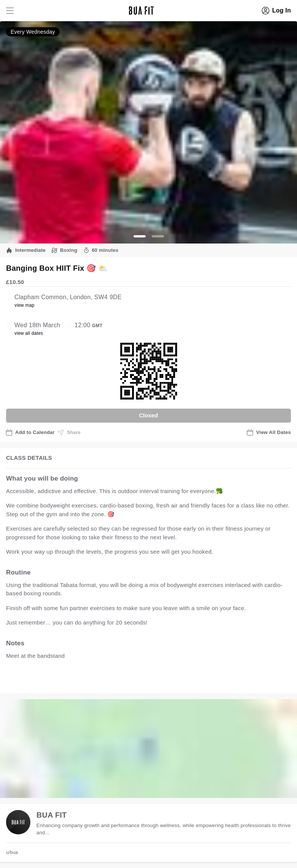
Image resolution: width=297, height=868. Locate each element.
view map (24, 305)
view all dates (29, 333)
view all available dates (160, 679)
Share (69, 432)
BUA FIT (52, 815)
